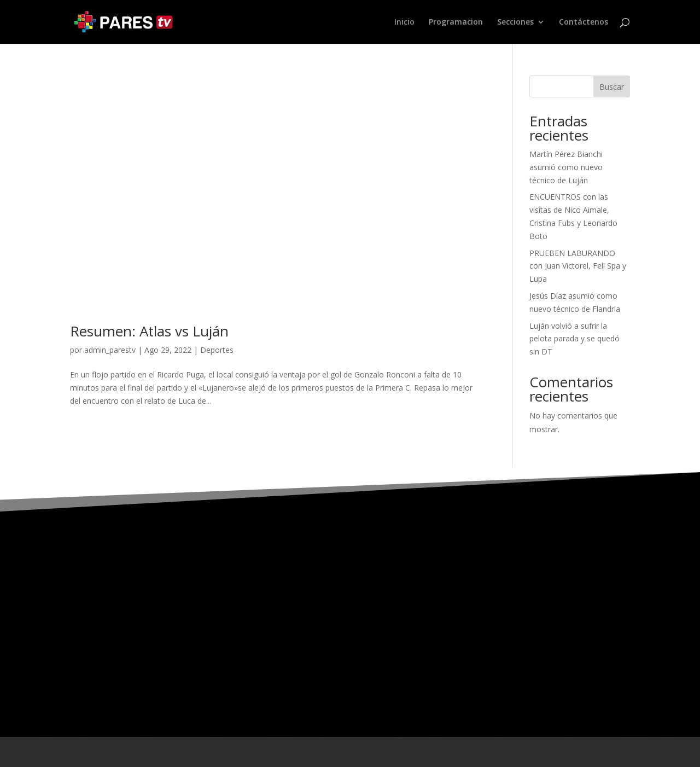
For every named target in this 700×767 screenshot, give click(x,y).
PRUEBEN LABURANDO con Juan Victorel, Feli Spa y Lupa (578, 266)
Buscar (612, 87)
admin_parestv (110, 350)
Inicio (404, 22)
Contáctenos (584, 22)
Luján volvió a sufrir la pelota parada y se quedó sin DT (574, 339)
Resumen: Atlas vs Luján (149, 331)
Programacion (456, 22)
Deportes (217, 350)
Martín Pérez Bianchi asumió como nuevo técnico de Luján (566, 167)
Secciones (515, 22)
